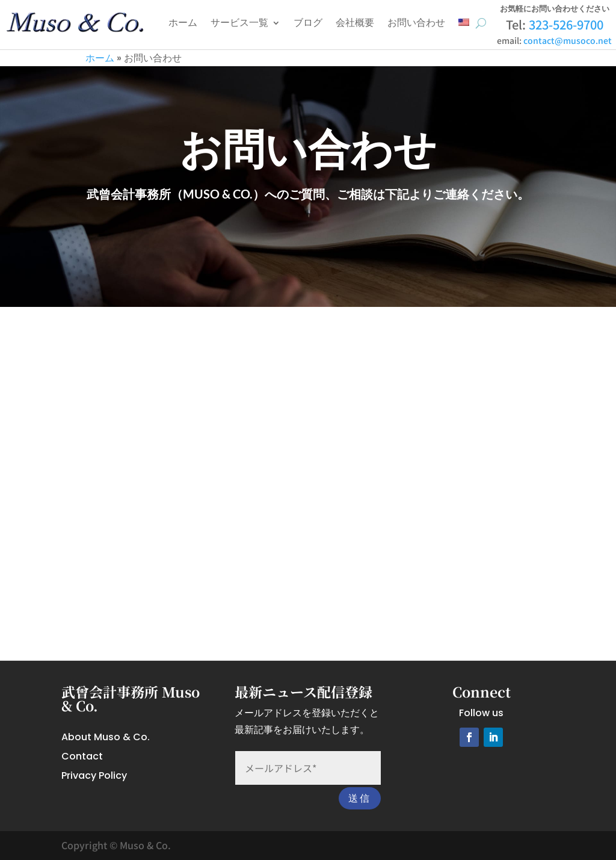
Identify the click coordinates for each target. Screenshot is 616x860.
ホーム (183, 23)
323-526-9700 (566, 24)
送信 (360, 798)
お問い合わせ (416, 23)
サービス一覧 (239, 23)
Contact (82, 756)
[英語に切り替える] (464, 23)
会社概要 (355, 23)
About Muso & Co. (106, 737)
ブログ (308, 23)
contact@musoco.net (568, 40)
